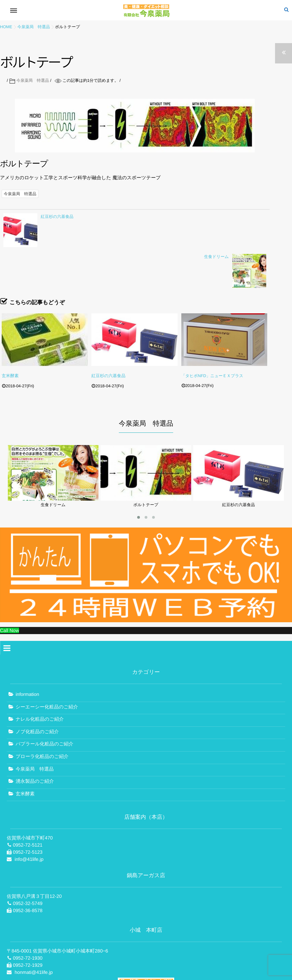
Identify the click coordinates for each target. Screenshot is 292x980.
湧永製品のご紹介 (35, 739)
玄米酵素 (10, 335)
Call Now (10, 588)
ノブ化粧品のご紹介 (37, 689)
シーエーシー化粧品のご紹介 (47, 664)
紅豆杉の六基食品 (108, 335)
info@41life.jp (29, 817)
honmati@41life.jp (34, 930)
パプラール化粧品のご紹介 (44, 701)
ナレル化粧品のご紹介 (40, 677)
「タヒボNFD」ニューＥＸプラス (212, 335)
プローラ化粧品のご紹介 (42, 714)
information (27, 651)
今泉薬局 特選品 (33, 80)
